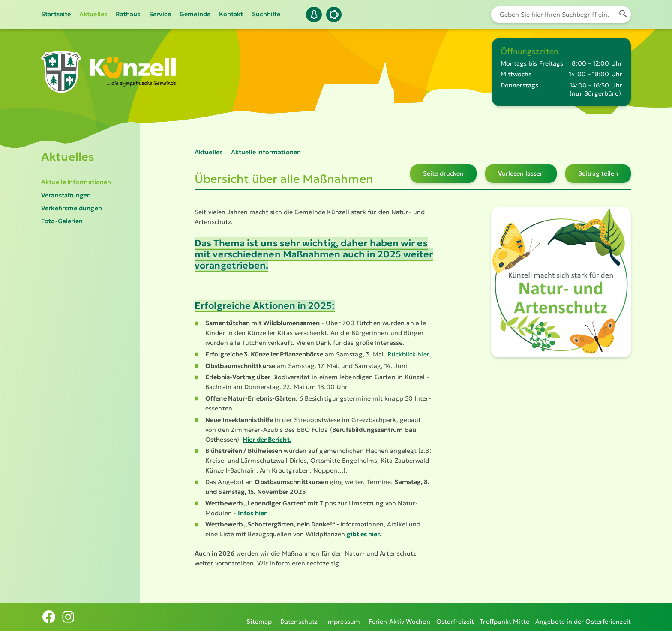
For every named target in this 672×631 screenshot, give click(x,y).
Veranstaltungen (66, 195)
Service (160, 14)
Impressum (343, 617)
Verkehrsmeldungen (72, 208)
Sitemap (259, 617)
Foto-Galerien (62, 221)
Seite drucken (443, 173)
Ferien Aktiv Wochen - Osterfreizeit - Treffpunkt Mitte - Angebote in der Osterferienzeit (500, 617)
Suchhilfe (266, 14)
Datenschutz (299, 617)
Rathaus (128, 14)
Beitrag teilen (598, 173)
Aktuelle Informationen (76, 182)
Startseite (56, 14)
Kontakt (231, 14)
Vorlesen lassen (521, 173)
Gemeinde (195, 14)
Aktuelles (93, 14)
